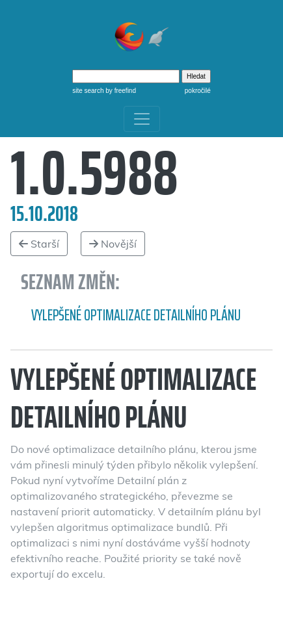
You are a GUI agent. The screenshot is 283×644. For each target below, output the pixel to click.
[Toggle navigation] (142, 119)
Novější (113, 244)
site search (88, 91)
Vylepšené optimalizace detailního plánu (136, 315)
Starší (39, 244)
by (120, 91)
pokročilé (198, 91)
